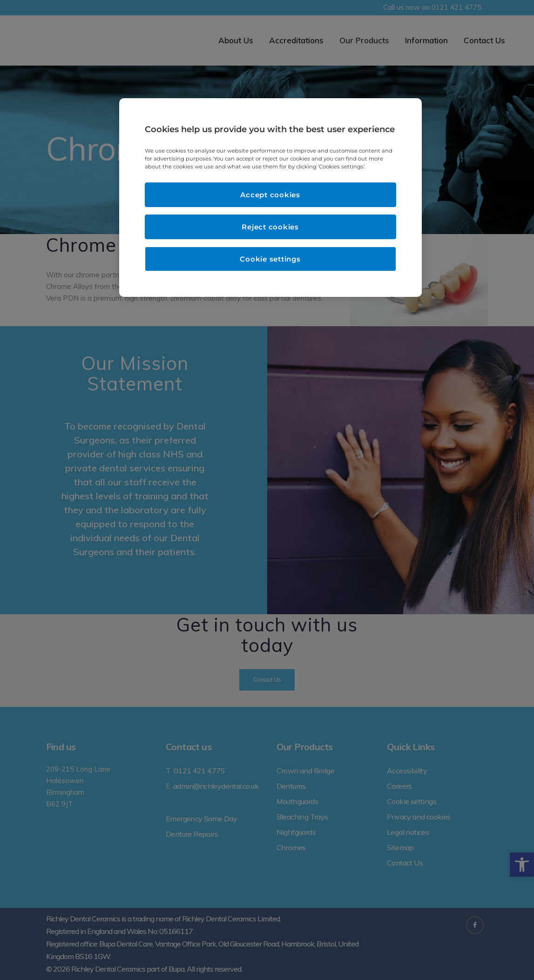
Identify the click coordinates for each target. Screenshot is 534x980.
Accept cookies (270, 195)
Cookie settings (270, 259)
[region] (270, 198)
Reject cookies (270, 227)
